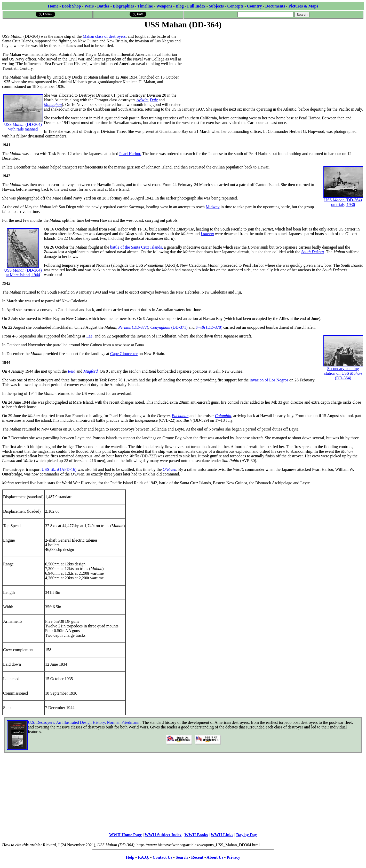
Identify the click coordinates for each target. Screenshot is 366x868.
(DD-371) (180, 327)
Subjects (216, 6)
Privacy (233, 857)
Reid (72, 371)
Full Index (197, 6)
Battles (103, 6)
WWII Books (196, 835)
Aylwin (142, 100)
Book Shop (71, 6)
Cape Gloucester (124, 354)
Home (53, 6)
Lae (89, 336)
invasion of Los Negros (269, 380)
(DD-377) (140, 327)
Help (130, 857)
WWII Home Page (125, 835)
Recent (197, 857)
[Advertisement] (273, 66)
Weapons (164, 6)
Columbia (223, 416)
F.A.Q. (144, 857)
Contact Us (162, 857)
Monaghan (53, 105)
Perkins (125, 327)
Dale (154, 100)
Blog (180, 6)
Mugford (90, 371)
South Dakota (313, 252)
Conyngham (161, 327)
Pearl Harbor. (130, 154)
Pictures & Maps (303, 6)
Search (182, 857)
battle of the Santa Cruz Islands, (137, 247)
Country (254, 6)
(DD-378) (214, 327)
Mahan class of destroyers (104, 36)
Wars (89, 6)
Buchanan (180, 416)
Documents (275, 6)
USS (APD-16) (59, 469)
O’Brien (169, 469)
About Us (215, 857)
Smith (201, 327)
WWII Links (222, 835)
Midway (213, 207)
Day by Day (246, 835)
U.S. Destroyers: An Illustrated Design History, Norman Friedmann (84, 722)
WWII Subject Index (163, 835)
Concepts (235, 6)
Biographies (123, 6)
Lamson (207, 234)
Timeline (145, 6)
